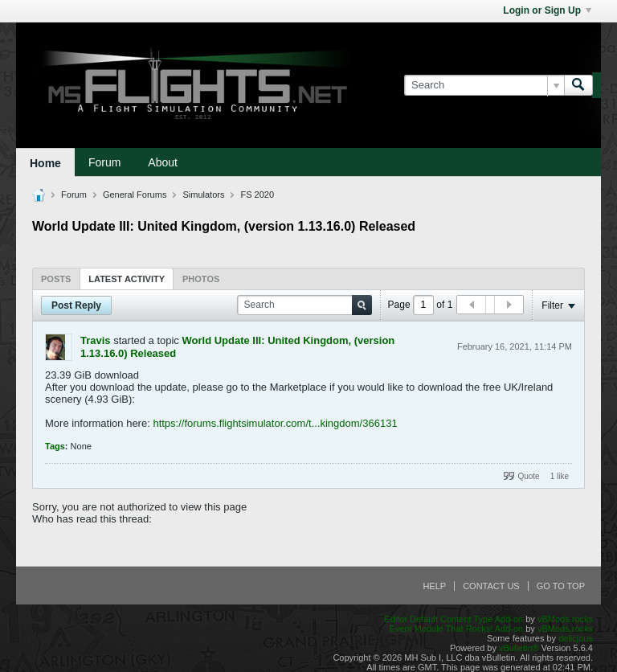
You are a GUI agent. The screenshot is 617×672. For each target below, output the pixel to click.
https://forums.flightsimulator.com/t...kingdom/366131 (275, 423)
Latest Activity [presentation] (127, 279)
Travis (96, 340)
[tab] (56, 279)
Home (45, 163)
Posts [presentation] (56, 279)
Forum (104, 162)
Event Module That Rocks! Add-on (456, 629)
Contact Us (491, 586)
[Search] (484, 85)
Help (434, 586)
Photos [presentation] (201, 279)
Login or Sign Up (547, 10)
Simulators (203, 195)
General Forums (135, 195)
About (163, 162)
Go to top (561, 586)
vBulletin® (519, 648)
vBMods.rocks (565, 619)
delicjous (576, 638)
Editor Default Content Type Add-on (454, 619)
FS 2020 (257, 195)
